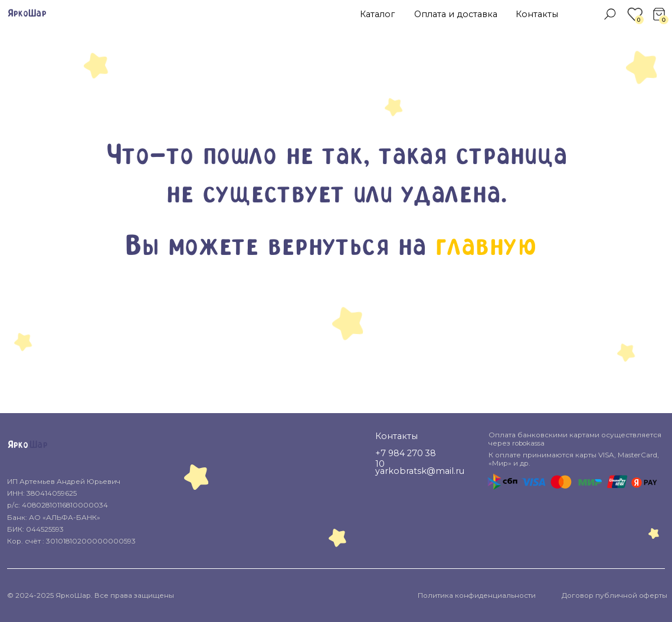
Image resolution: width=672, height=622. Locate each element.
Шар (38, 445)
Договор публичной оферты (614, 595)
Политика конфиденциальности (477, 595)
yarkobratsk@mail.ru (420, 471)
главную (485, 247)
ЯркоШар (27, 14)
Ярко (17, 445)
